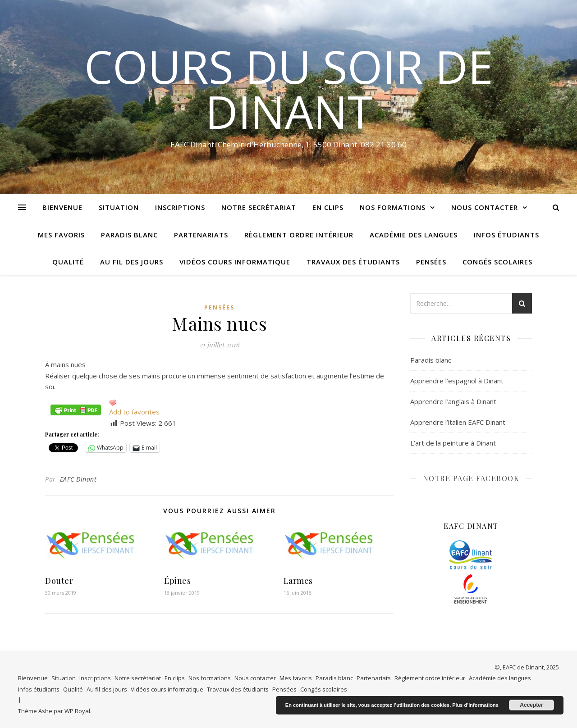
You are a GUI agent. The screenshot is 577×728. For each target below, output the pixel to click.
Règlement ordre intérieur (299, 235)
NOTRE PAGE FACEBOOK (471, 478)
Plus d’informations (475, 705)
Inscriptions (180, 207)
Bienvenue (62, 207)
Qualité (68, 262)
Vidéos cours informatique (235, 262)
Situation (119, 207)
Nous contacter (485, 207)
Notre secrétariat (259, 207)
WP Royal (77, 711)
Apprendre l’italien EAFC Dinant (458, 422)
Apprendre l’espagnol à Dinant (457, 381)
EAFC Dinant (78, 479)
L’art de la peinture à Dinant (453, 443)
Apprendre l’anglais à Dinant (453, 401)
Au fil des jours (132, 262)
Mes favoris (61, 235)
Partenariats (201, 235)
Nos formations (393, 207)
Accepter (531, 705)
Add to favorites (134, 412)
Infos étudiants (506, 235)
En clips (328, 207)
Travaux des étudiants (353, 262)
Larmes (298, 581)
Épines (177, 581)
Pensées (431, 262)
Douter (59, 581)
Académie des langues (414, 235)
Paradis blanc (129, 235)
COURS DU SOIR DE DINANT (289, 89)
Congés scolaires (497, 262)
